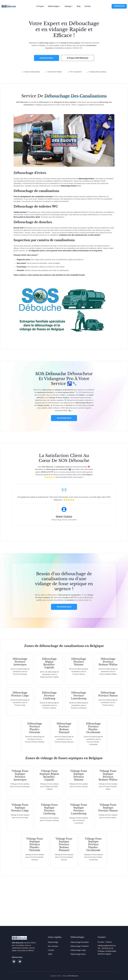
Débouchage (53, 942)
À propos (40, 6)
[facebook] (14, 961)
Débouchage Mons (78, 954)
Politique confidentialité (107, 951)
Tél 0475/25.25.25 (64, 418)
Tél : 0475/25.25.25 (105, 948)
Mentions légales (104, 954)
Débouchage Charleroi (80, 946)
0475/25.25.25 (119, 6)
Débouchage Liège (78, 950)
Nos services (53, 946)
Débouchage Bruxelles (80, 942)
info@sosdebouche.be (107, 946)
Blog (78, 6)
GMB (50, 954)
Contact (87, 6)
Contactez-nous (47, 58)
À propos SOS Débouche (78, 58)
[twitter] (20, 961)
